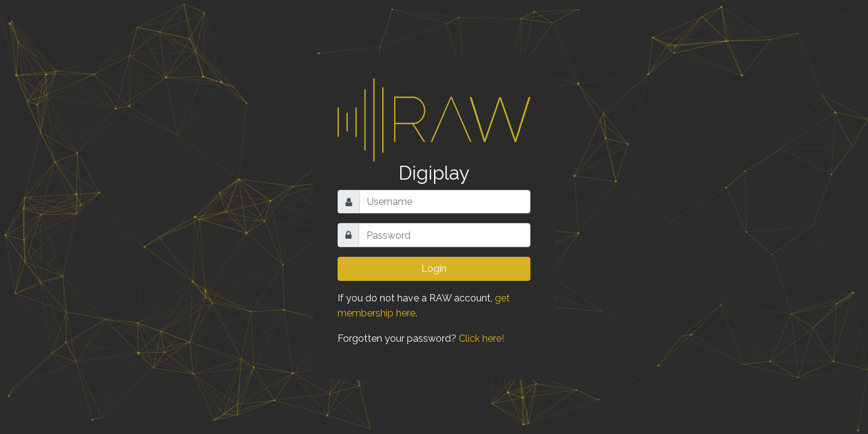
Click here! (481, 338)
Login (434, 269)
